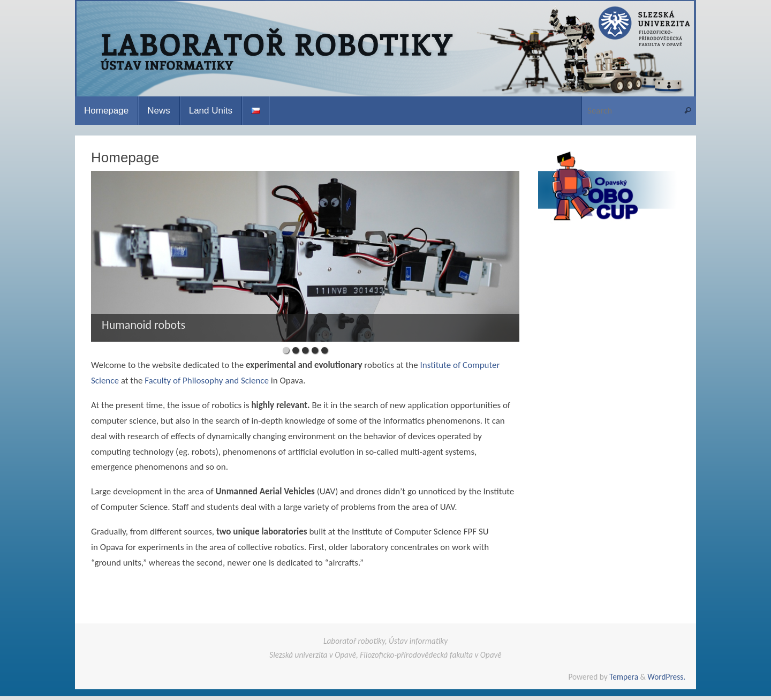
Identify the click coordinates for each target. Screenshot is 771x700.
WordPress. (666, 677)
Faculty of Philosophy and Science (207, 381)
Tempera (624, 677)
